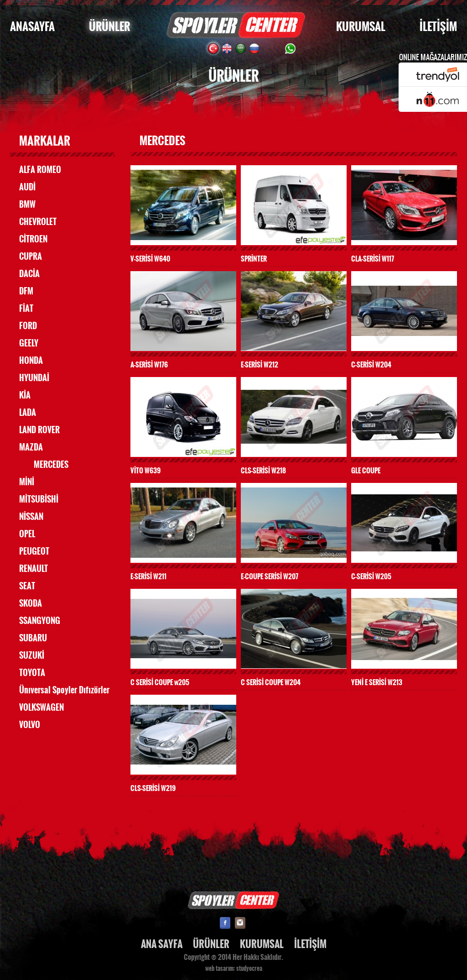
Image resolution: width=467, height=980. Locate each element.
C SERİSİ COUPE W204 (271, 682)
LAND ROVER (39, 430)
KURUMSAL (361, 27)
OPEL (27, 534)
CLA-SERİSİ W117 (373, 259)
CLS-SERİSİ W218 (263, 470)
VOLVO (30, 725)
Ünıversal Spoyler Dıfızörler (64, 690)
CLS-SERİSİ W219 (153, 788)
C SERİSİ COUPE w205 (160, 682)
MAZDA (31, 447)
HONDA (31, 361)
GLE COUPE (366, 470)
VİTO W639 (145, 470)
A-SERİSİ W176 (149, 364)
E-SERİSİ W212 (259, 364)
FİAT (26, 309)
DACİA (29, 274)
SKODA (31, 603)
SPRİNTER (254, 259)
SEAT (27, 586)
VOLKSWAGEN (42, 707)
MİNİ (27, 482)
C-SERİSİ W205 (371, 576)
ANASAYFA (32, 27)
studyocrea (249, 969)
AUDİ (27, 187)
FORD (28, 326)
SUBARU (33, 638)
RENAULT (34, 569)
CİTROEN (33, 239)
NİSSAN (31, 517)
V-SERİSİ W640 (150, 259)
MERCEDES (51, 465)
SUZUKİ (32, 655)
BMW (27, 204)
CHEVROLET (38, 222)
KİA (25, 395)
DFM (26, 291)
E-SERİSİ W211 (148, 576)
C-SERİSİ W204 (371, 364)
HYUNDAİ (34, 378)
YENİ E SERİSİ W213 (377, 682)
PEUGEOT (34, 551)
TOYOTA (32, 673)
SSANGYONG (40, 621)
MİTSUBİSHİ (39, 499)
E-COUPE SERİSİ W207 (270, 576)
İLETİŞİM (438, 27)
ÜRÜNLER (109, 27)
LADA (28, 413)
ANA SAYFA (162, 944)
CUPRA (31, 257)
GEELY (29, 343)
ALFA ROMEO (40, 170)
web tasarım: (220, 969)
